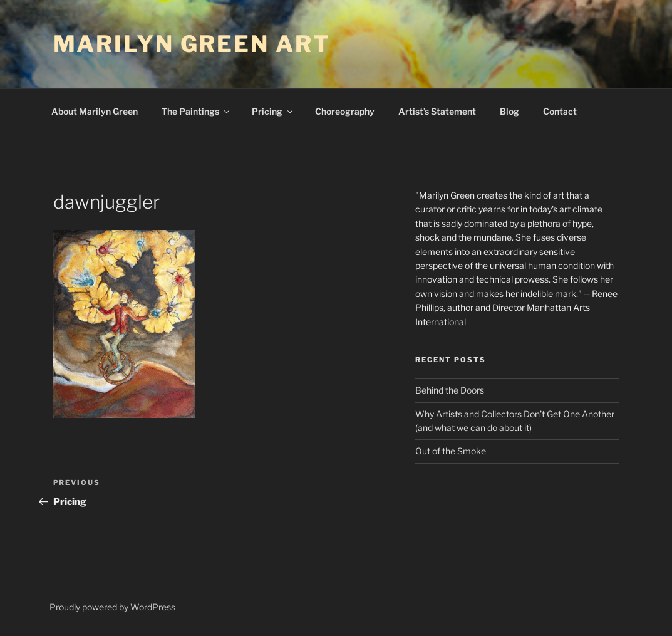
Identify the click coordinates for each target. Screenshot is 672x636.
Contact (560, 111)
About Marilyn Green (95, 111)
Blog (509, 111)
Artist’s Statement (437, 111)
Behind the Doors (450, 390)
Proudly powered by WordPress (112, 607)
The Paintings (196, 111)
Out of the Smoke (451, 451)
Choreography (345, 111)
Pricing (273, 111)
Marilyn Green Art (192, 44)
